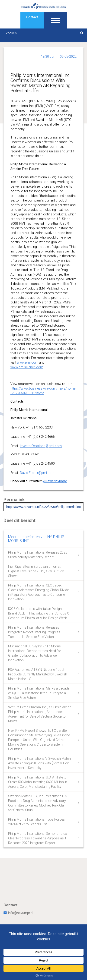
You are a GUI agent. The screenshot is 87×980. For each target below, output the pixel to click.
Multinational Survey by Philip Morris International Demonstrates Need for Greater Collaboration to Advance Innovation (35, 653)
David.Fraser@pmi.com (37, 473)
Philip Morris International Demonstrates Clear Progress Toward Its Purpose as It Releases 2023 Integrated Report (37, 838)
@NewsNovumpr (55, 481)
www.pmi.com (28, 362)
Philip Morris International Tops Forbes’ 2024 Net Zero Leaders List (37, 822)
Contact (32, 17)
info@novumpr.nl (18, 913)
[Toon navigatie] (55, 20)
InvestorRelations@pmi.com (41, 446)
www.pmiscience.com (27, 367)
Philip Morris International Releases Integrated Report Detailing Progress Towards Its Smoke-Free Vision (34, 632)
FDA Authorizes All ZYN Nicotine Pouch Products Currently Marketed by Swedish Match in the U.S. (38, 674)
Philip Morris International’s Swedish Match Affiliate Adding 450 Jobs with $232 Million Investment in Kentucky (39, 763)
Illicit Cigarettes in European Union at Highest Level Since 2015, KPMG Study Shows (36, 571)
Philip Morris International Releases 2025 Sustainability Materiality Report (38, 555)
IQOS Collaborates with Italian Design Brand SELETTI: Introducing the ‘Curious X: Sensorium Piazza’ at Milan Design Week (39, 613)
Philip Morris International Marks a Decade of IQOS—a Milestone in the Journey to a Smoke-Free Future (39, 693)
